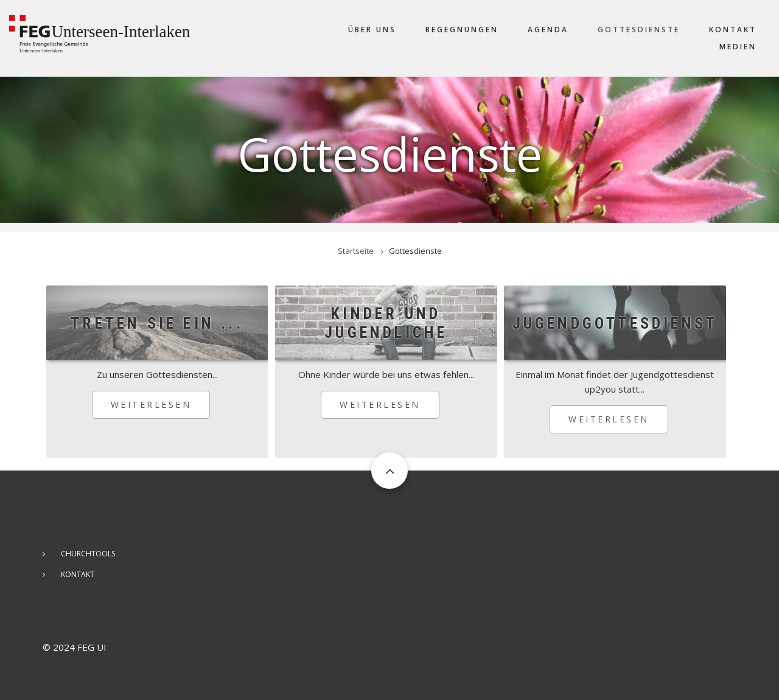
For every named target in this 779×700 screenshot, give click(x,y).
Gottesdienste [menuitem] (639, 30)
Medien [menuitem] (738, 47)
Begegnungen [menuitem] (462, 30)
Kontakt (78, 574)
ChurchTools (88, 554)
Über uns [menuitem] (372, 30)
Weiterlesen (161, 409)
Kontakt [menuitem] (733, 30)
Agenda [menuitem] (548, 30)
